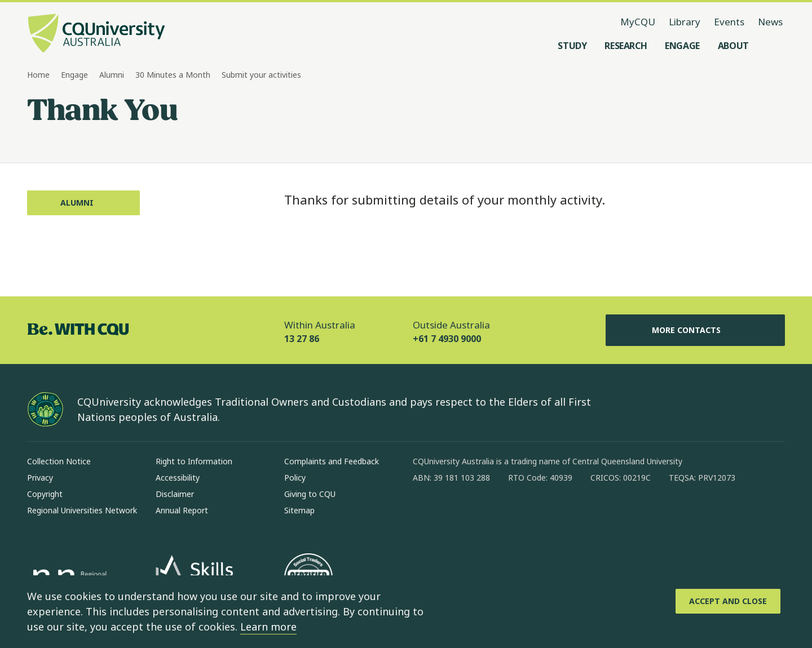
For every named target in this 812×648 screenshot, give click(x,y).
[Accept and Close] (728, 601)
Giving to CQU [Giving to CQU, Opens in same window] (310, 494)
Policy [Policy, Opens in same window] (295, 478)
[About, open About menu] (733, 46)
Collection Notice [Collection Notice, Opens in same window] (59, 461)
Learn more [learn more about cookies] (268, 627)
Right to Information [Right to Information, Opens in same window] (194, 461)
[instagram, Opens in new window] (454, 514)
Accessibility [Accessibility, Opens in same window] (178, 478)
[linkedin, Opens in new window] (484, 514)
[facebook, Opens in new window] (425, 514)
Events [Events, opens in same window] (729, 22)
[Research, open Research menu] (626, 46)
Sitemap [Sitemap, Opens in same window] (299, 510)
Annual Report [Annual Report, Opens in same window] (182, 510)
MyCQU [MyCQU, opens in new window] (638, 22)
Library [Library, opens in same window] (685, 22)
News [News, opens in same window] (770, 22)
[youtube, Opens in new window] (542, 514)
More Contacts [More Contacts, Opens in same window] (695, 330)
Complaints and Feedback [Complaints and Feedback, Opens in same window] (332, 461)
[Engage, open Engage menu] (682, 46)
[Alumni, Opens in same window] (83, 203)
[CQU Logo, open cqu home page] (96, 34)
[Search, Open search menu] (774, 46)
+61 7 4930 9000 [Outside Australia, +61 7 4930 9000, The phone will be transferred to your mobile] (447, 339)
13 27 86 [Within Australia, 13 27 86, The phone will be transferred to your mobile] (302, 339)
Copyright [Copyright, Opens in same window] (45, 494)
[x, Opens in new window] (513, 514)
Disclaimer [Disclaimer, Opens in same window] (175, 494)
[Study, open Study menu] (572, 46)
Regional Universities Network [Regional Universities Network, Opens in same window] (82, 510)
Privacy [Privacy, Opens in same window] (40, 478)
